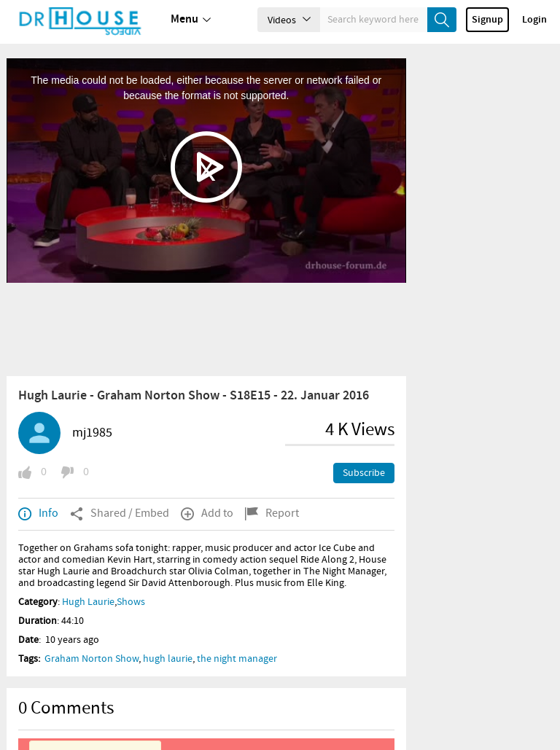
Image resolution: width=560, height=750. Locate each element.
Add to (207, 514)
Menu (191, 20)
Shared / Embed (120, 514)
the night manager (237, 659)
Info (38, 514)
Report (272, 514)
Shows (131, 602)
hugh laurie (168, 659)
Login (534, 20)
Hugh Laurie (88, 602)
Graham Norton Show (92, 659)
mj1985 (92, 433)
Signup (487, 20)
